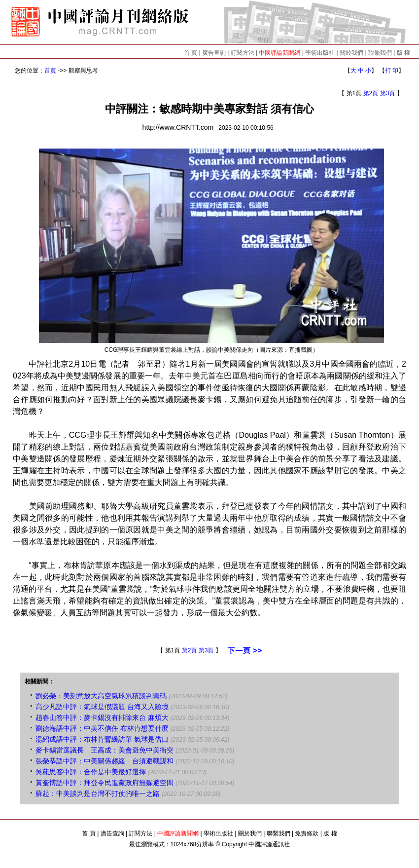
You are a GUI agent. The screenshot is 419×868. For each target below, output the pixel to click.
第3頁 (388, 93)
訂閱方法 (243, 53)
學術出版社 (320, 53)
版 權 (403, 53)
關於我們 (351, 53)
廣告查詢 (214, 53)
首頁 (50, 71)
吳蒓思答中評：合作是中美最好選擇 (91, 772)
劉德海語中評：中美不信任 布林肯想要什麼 (102, 728)
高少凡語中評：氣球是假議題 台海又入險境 (102, 707)
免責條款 (307, 833)
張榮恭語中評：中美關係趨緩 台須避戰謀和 (105, 761)
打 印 (392, 71)
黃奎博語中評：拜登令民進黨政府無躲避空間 (105, 783)
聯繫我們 (380, 53)
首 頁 (191, 53)
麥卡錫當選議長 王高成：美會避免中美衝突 (105, 750)
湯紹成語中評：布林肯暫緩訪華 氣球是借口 (102, 739)
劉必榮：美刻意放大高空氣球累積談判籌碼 (101, 696)
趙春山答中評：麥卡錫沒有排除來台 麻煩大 (102, 717)
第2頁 (371, 93)
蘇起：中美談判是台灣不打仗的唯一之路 (98, 793)
